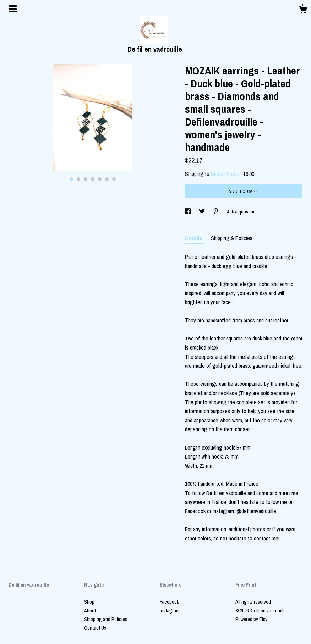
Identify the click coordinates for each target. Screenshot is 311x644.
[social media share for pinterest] (216, 212)
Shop (89, 602)
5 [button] (100, 179)
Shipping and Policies (106, 619)
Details (194, 238)
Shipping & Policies (232, 238)
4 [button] (93, 179)
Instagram (170, 611)
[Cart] (303, 11)
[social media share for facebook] (188, 212)
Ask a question (241, 212)
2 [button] (78, 179)
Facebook (169, 602)
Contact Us (95, 628)
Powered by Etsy (251, 619)
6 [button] (107, 179)
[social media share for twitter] (202, 212)
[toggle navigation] (13, 9)
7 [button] (114, 179)
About (90, 611)
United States (226, 174)
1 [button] (71, 179)
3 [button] (86, 179)
